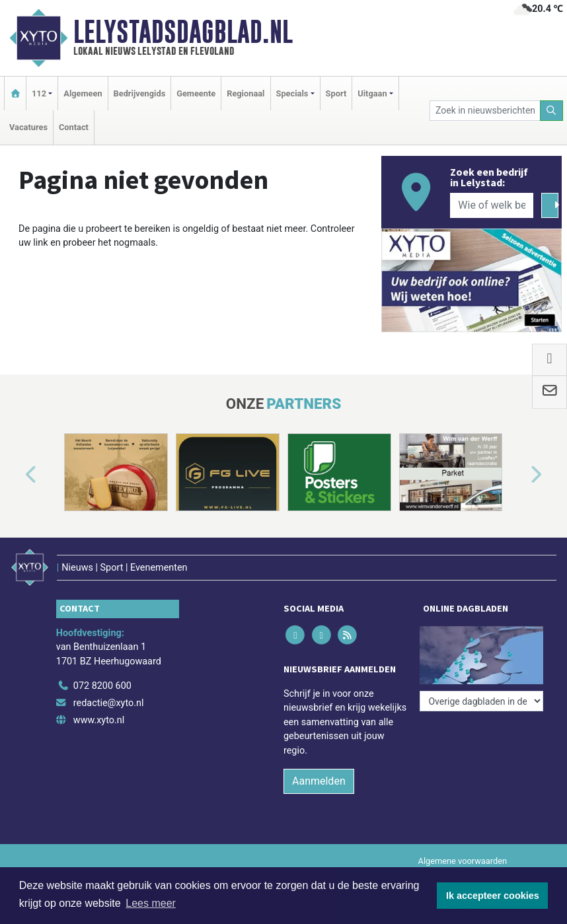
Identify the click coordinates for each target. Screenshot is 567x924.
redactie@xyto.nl (109, 703)
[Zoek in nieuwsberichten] (485, 111)
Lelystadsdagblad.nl (183, 32)
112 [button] (39, 93)
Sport (336, 93)
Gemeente (196, 93)
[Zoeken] (552, 111)
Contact (74, 127)
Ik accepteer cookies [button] (493, 896)
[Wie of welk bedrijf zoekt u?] (491, 205)
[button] (16, 475)
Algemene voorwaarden (463, 861)
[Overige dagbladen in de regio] (481, 701)
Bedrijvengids (140, 93)
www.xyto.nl (99, 720)
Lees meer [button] (151, 903)
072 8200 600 (102, 686)
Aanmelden (319, 781)
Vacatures (28, 127)
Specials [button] (292, 93)
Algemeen (83, 93)
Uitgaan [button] (372, 93)
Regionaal (246, 93)
